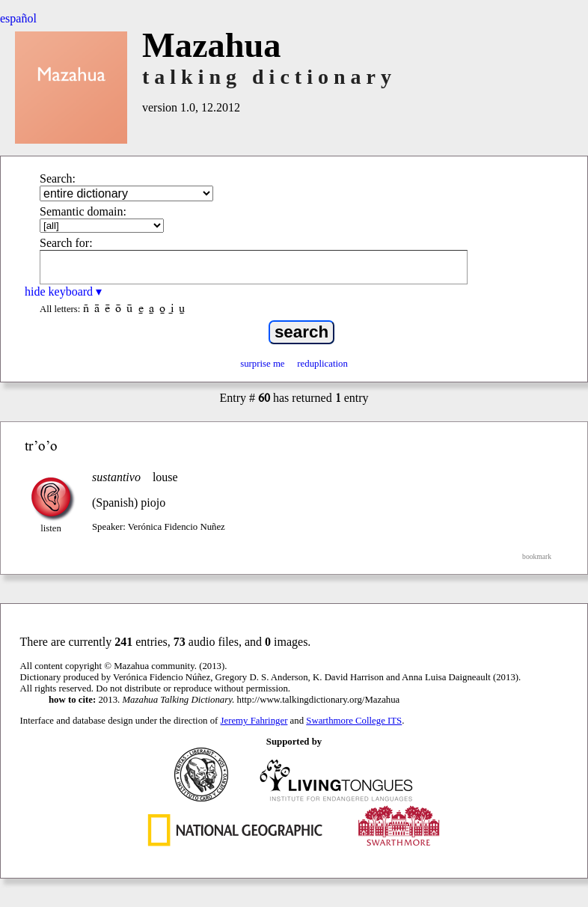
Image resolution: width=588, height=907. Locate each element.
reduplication (322, 364)
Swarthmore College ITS (354, 721)
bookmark (537, 556)
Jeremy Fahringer (254, 721)
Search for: (66, 243)
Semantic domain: (83, 211)
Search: (58, 178)
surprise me (262, 364)
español (18, 18)
